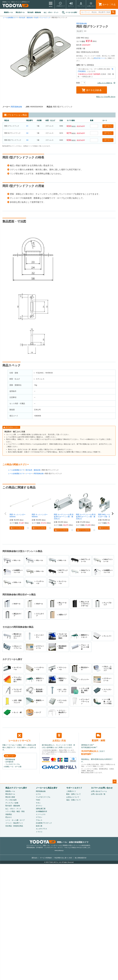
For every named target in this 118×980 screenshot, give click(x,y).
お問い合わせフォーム (99, 791)
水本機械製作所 (41, 811)
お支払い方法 (59, 737)
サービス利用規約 (46, 858)
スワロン (39, 817)
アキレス (39, 820)
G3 (27, 140)
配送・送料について (74, 794)
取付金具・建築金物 (34, 12)
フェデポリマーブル (43, 797)
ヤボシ (38, 803)
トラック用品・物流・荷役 (15, 811)
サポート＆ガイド (74, 788)
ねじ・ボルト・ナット (51, 12)
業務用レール (8, 12)
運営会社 (35, 858)
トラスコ (39, 832)
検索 (113, 12)
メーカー (29, 474)
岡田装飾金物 (81, 23)
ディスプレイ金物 (12, 803)
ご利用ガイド (71, 791)
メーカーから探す (69, 13)
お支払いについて (73, 797)
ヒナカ (38, 794)
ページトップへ (115, 782)
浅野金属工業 (41, 809)
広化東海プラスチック (44, 823)
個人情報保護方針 (81, 858)
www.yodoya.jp (59, 850)
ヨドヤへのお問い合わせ (102, 788)
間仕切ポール (20, 12)
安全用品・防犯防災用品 (14, 826)
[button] (5, 514)
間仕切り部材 (10, 797)
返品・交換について (74, 800)
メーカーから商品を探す (47, 788)
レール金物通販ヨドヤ (10, 18)
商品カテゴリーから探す (16, 788)
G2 (27, 133)
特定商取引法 (63, 858)
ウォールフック (45, 18)
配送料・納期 (98, 737)
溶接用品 (9, 814)
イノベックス (41, 814)
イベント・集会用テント (14, 823)
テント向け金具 (11, 800)
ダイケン (39, 806)
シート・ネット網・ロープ (15, 820)
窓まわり (9, 817)
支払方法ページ (100, 58)
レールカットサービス (20, 737)
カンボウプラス (41, 829)
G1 (27, 126)
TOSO (38, 800)
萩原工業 (39, 826)
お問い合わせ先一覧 (98, 794)
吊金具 (36, 18)
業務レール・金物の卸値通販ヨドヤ (59, 842)
